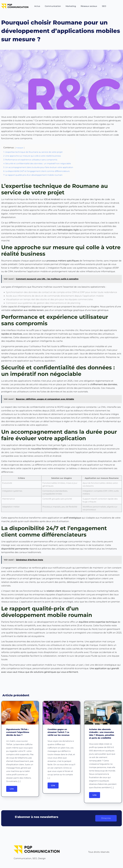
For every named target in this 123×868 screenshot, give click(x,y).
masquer (20, 148)
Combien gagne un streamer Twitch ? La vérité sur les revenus (59, 732)
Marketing (71, 6)
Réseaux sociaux (89, 6)
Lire (12, 789)
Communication (53, 6)
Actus (37, 6)
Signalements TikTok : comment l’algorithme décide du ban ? (18, 732)
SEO (104, 6)
